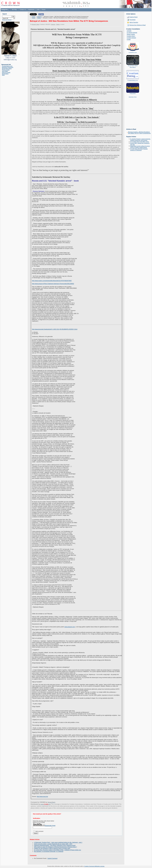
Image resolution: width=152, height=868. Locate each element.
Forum (44, 10)
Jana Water (5, 71)
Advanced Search (7, 20)
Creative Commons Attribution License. (94, 866)
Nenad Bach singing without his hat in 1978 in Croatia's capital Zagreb (140, 147)
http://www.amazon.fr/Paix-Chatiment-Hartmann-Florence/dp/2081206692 (53, 284)
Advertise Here (133, 97)
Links (38, 10)
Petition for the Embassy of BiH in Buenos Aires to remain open (52, 848)
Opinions (39, 16)
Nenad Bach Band (7, 69)
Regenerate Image (50, 825)
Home (34, 16)
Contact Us (23, 10)
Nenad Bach (5, 74)
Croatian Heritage (131, 38)
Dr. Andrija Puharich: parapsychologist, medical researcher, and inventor (140, 140)
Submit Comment (52, 858)
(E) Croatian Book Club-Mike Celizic (140, 142)
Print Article (132, 20)
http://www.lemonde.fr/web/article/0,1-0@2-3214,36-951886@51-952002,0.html (55, 329)
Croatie (129, 39)
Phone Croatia (6, 70)
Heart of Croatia (6, 72)
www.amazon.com (70, 627)
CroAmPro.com (133, 53)
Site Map (14, 10)
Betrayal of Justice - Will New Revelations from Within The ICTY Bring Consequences (139, 133)
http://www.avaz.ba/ (42, 796)
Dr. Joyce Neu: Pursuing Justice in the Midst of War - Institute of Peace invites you (57, 850)
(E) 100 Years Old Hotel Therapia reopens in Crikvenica (139, 149)
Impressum (31, 10)
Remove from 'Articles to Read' (138, 25)
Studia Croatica (131, 34)
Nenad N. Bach (36, 24)
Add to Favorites (134, 22)
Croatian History (131, 36)
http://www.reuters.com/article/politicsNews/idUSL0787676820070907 (52, 281)
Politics (39, 18)
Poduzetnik (133, 94)
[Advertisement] (133, 115)
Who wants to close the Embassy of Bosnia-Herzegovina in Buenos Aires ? (55, 847)
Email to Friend (133, 17)
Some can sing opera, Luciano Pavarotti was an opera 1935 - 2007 (53, 844)
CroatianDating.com (7, 66)
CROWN (129, 31)
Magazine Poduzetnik (8, 67)
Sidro (3, 75)
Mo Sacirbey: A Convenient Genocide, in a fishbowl (49, 851)
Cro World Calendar (132, 33)
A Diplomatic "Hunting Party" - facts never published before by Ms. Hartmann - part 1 (58, 842)
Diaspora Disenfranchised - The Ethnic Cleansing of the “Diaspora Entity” (55, 845)
